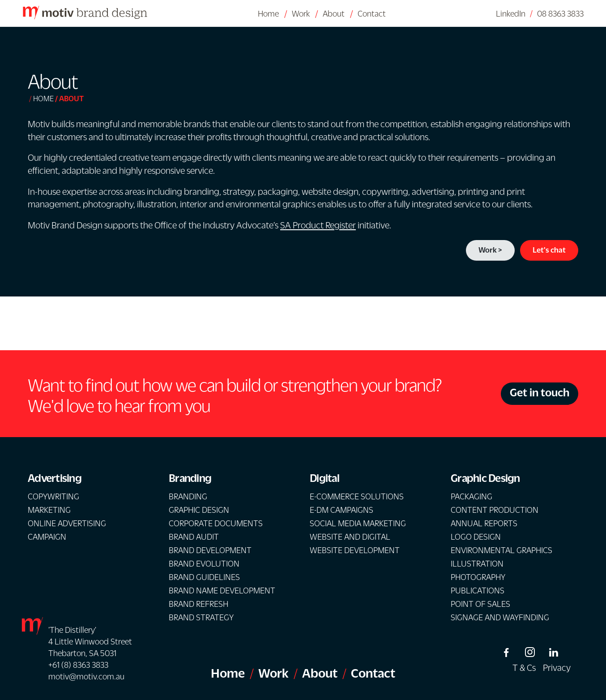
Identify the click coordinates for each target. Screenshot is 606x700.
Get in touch (540, 392)
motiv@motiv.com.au (86, 676)
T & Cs (524, 667)
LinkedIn (511, 13)
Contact (372, 13)
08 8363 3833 (560, 13)
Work (301, 13)
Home (268, 13)
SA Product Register (318, 225)
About (334, 13)
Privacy (557, 667)
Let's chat (549, 250)
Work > (490, 250)
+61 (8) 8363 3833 (78, 665)
